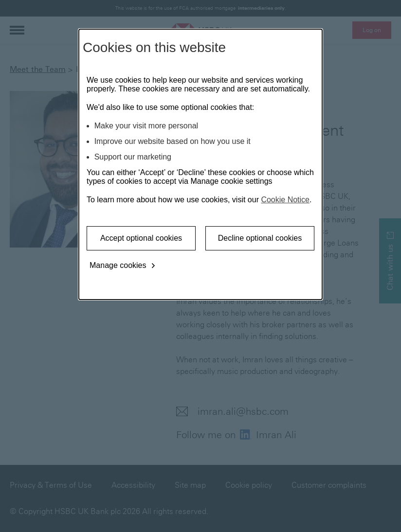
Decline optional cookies (260, 238)
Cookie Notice (285, 200)
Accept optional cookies (141, 238)
